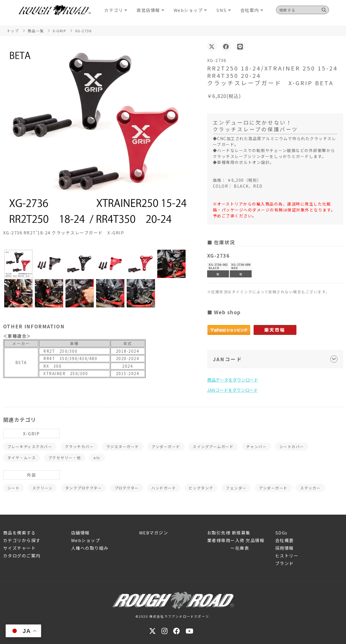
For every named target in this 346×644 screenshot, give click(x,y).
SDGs (281, 533)
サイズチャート (20, 548)
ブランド (285, 563)
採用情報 (285, 548)
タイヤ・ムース (22, 458)
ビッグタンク (201, 488)
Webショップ (86, 540)
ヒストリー (287, 556)
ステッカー (310, 488)
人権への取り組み (90, 548)
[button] (18, 264)
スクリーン (43, 488)
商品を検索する (20, 533)
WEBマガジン (154, 533)
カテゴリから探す (22, 540)
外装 (31, 475)
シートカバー (292, 447)
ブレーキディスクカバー (30, 447)
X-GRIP (31, 434)
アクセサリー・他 (65, 458)
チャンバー (257, 447)
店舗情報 (80, 533)
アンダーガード (166, 447)
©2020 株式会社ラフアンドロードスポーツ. (173, 616)
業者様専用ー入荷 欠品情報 (236, 540)
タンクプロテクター (84, 488)
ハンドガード (164, 488)
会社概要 (285, 540)
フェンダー (236, 488)
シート (14, 488)
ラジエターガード (123, 447)
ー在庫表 (228, 548)
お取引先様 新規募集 (229, 533)
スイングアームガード (213, 447)
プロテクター (127, 488)
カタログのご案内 (22, 556)
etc (97, 458)
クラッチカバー (79, 447)
